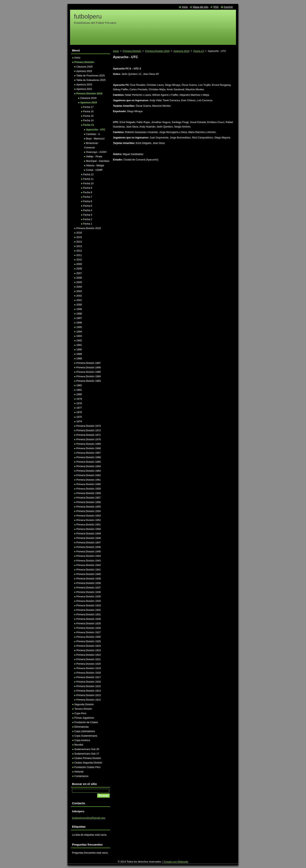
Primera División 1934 (89, 601)
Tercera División (83, 709)
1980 (79, 394)
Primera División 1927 (89, 632)
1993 (79, 336)
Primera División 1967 (89, 453)
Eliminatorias (81, 727)
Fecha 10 (88, 183)
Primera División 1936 (89, 592)
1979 (79, 399)
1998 (79, 314)
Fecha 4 (88, 210)
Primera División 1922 (89, 655)
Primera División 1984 (89, 376)
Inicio (116, 51)
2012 (79, 251)
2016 (79, 233)
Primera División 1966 (89, 457)
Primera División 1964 (89, 466)
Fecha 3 (88, 215)
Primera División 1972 (89, 430)
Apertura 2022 (84, 89)
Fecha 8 (88, 192)
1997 (79, 318)
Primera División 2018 (89, 228)
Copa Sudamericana (86, 736)
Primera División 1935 (89, 597)
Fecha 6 (88, 201)
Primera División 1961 (89, 480)
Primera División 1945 (89, 551)
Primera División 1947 (89, 542)
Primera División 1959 (89, 489)
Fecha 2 (88, 219)
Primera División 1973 (89, 426)
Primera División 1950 (89, 529)
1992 (79, 341)
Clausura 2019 (88, 98)
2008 (79, 269)
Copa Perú (80, 713)
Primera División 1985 (89, 372)
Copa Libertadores (85, 731)
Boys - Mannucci (95, 139)
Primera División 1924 (89, 646)
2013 (79, 246)
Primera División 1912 (89, 700)
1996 (79, 323)
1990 (79, 349)
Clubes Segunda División (88, 763)
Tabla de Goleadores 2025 (91, 80)
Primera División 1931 (89, 614)
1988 (79, 358)
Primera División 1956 (89, 502)
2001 (79, 300)
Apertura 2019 (181, 51)
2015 (79, 237)
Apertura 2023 (84, 85)
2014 (79, 242)
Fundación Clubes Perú (87, 767)
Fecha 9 (88, 188)
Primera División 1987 (89, 363)
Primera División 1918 (89, 673)
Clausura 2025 (84, 67)
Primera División (132, 51)
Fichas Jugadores (84, 718)
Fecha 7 (88, 197)
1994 (79, 332)
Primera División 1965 (89, 462)
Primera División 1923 (89, 650)
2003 (79, 291)
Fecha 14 (88, 120)
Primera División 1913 (89, 695)
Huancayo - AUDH (96, 152)
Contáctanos (81, 776)
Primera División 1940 (89, 574)
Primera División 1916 (89, 682)
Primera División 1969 (89, 444)
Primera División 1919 (89, 668)
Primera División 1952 (89, 520)
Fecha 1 (88, 224)
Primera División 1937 (89, 588)
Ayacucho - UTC (96, 130)
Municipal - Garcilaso (98, 161)
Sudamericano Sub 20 (87, 749)
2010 (79, 260)
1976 (79, 412)
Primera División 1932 (89, 610)
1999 (79, 309)
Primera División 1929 (89, 623)
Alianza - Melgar (95, 165)
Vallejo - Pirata (94, 156)
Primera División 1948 (89, 538)
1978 (79, 403)
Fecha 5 (88, 206)
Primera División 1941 (89, 570)
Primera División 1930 (89, 619)
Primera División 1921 (89, 659)
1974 (79, 421)
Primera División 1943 (89, 561)
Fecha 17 (88, 107)
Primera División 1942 (89, 565)
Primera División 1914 (89, 691)
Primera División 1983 (89, 381)
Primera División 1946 (89, 547)
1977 (79, 408)
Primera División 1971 (89, 435)
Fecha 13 (199, 51)
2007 (79, 273)
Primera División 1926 (89, 637)
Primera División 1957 (89, 498)
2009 (79, 264)
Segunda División (84, 704)
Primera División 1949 (89, 534)
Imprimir (228, 7)
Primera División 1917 (89, 677)
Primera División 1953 (89, 516)
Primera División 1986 (89, 367)
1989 (79, 354)
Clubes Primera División (88, 758)
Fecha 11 (88, 179)
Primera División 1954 (89, 511)
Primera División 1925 (89, 641)
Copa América (82, 740)
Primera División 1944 (89, 556)
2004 (79, 287)
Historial (79, 772)
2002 (79, 296)
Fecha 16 (88, 111)
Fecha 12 (88, 174)
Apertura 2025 (84, 71)
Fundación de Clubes (86, 722)
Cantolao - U (93, 134)
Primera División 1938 (89, 583)
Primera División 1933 (89, 605)
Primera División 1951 (89, 525)
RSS (216, 7)
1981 (79, 390)
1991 (79, 345)
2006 (79, 278)
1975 (79, 417)
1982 (79, 385)
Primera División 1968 (89, 448)
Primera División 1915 (89, 686)
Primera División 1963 (89, 471)
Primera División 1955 (89, 507)
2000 (79, 305)
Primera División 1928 (89, 628)
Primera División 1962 (89, 475)
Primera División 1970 (89, 439)
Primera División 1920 (89, 664)
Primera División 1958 (89, 493)
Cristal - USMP (94, 170)
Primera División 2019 (157, 51)
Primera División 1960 (89, 484)
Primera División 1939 (89, 579)
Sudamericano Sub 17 (87, 754)
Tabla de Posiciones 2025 (91, 76)
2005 (79, 282)
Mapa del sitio (201, 7)
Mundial (79, 745)
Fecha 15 (88, 116)
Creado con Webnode (176, 862)
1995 (79, 327)
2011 (79, 255)
